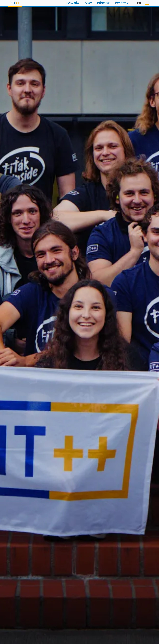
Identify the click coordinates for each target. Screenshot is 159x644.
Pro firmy (122, 3)
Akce (88, 3)
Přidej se (103, 3)
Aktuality (73, 3)
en (137, 3)
